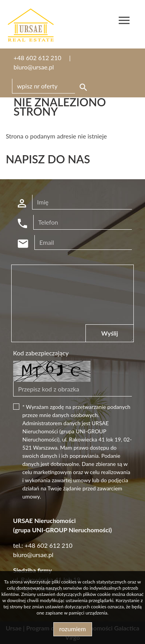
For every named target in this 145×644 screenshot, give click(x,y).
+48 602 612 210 (38, 58)
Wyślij (110, 333)
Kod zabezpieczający (41, 353)
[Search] (51, 86)
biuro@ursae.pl (34, 67)
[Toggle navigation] (124, 22)
